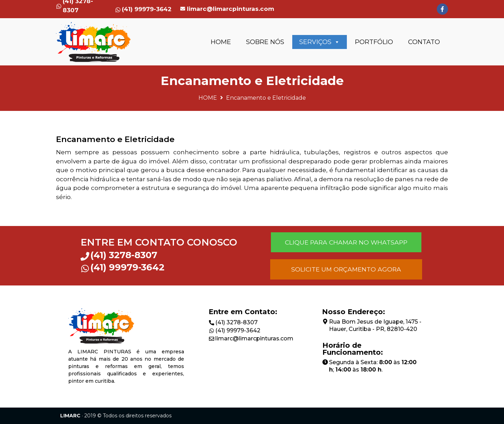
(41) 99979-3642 (238, 330)
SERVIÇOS (320, 42)
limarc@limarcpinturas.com (230, 9)
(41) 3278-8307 (236, 322)
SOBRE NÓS (265, 42)
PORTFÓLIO (374, 42)
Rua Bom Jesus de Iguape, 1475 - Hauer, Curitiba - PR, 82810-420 (375, 325)
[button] (346, 242)
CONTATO (424, 42)
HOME (221, 42)
